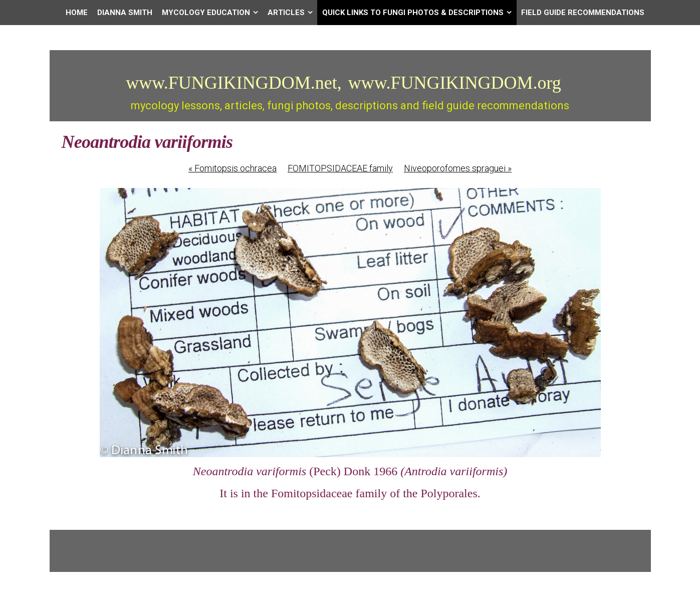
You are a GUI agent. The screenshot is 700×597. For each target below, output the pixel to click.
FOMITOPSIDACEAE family (340, 168)
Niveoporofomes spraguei (458, 168)
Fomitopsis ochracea (232, 168)
